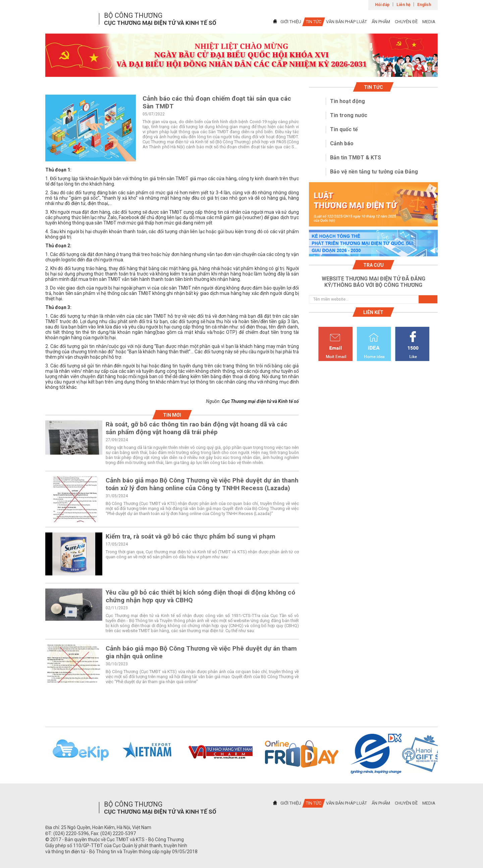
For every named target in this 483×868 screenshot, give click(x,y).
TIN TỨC (314, 22)
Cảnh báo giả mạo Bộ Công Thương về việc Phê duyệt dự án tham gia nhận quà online (201, 652)
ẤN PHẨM (381, 22)
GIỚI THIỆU (291, 22)
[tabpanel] (241, 55)
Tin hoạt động (347, 101)
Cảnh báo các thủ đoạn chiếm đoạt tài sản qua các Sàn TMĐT (217, 102)
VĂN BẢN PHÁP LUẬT (346, 22)
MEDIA (429, 22)
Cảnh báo (342, 143)
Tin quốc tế (344, 129)
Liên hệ (403, 5)
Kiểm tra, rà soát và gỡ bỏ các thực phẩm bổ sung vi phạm (191, 536)
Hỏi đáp (382, 5)
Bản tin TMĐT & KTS (356, 158)
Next (446, 754)
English (424, 5)
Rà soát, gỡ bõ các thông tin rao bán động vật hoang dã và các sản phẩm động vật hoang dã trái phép (197, 428)
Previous (37, 754)
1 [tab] (241, 71)
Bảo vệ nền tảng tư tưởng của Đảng (374, 172)
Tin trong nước (349, 115)
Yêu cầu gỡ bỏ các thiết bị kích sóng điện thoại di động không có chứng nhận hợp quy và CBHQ (200, 596)
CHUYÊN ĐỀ (406, 22)
